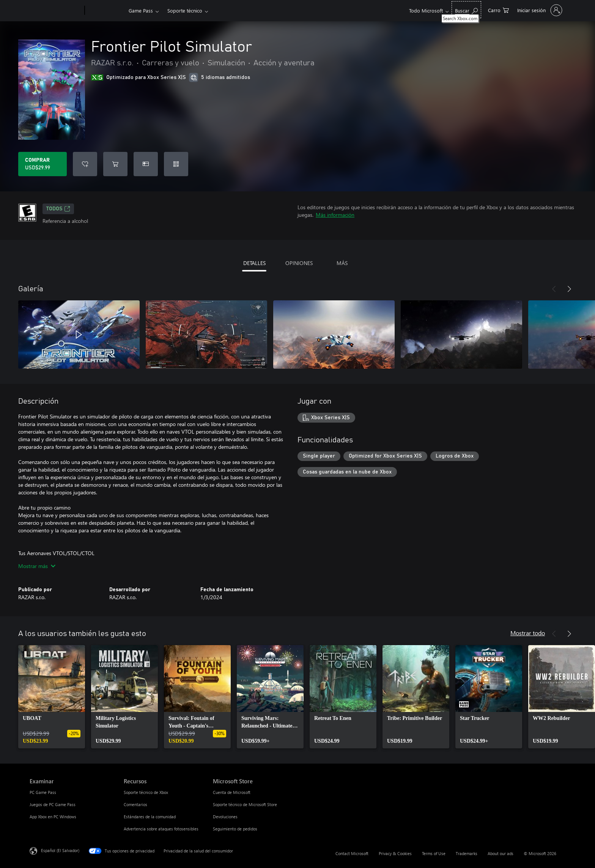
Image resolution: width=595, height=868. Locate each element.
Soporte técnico (185, 10)
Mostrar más (37, 566)
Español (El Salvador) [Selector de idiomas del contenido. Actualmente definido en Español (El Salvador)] (60, 850)
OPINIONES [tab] (299, 263)
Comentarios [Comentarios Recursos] (135, 804)
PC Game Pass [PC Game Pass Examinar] (43, 792)
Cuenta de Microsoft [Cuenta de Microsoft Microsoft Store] (232, 792)
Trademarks (467, 853)
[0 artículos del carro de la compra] (498, 10)
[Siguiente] (569, 289)
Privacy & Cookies (395, 853)
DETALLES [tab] (254, 263)
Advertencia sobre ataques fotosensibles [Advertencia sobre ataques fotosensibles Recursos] (161, 829)
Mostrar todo (528, 633)
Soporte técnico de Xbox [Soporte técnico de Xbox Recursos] (146, 792)
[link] (52, 697)
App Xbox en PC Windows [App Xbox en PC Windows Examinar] (53, 817)
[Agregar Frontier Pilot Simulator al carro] (115, 164)
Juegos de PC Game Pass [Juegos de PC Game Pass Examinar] (53, 804)
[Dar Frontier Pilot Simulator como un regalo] (146, 164)
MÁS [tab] (342, 263)
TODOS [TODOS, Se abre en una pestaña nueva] (58, 209)
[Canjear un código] (176, 164)
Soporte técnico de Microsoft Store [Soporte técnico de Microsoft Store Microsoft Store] (245, 804)
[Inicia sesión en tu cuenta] (539, 10)
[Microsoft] (56, 11)
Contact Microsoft (352, 853)
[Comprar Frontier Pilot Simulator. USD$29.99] (42, 164)
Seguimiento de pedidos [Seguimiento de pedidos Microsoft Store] (235, 829)
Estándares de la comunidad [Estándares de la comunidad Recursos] (150, 817)
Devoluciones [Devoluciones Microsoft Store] (225, 817)
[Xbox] (106, 11)
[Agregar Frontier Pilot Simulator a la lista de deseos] (85, 164)
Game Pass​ (141, 10)
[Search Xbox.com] (466, 10)
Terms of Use (434, 853)
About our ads (501, 853)
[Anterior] (554, 289)
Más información (335, 215)
